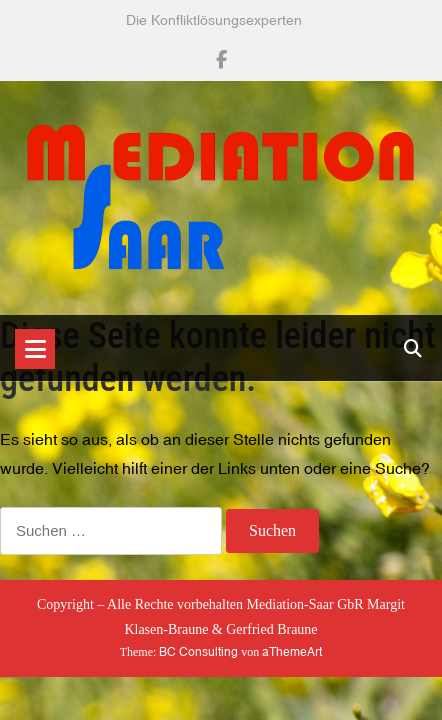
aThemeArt (292, 652)
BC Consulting (198, 652)
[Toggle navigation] (35, 349)
